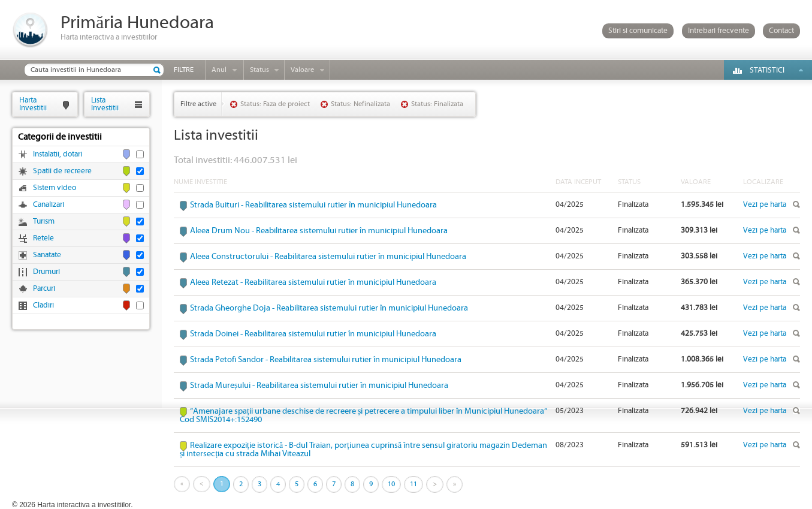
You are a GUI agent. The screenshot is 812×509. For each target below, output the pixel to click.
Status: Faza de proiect (275, 104)
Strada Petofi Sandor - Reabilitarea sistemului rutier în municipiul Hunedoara (326, 360)
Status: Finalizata (437, 104)
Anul (219, 70)
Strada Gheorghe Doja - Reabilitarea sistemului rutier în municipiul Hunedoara (329, 308)
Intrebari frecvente (719, 31)
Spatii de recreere (62, 171)
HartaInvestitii (33, 104)
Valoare (302, 70)
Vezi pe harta (765, 205)
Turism (44, 222)
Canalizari (49, 205)
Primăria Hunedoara (137, 23)
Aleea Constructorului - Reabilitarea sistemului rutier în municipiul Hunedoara (328, 257)
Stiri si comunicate (638, 31)
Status (259, 70)
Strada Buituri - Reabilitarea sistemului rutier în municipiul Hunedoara (313, 205)
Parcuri (44, 289)
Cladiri (43, 305)
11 (413, 484)
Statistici (767, 70)
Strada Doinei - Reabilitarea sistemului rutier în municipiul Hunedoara (313, 334)
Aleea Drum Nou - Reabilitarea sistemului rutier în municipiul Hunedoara (319, 231)
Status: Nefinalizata (360, 104)
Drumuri (46, 272)
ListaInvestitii (105, 104)
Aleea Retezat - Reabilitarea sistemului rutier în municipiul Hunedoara (313, 282)
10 (391, 484)
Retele (43, 238)
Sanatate (47, 255)
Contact (781, 31)
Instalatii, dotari (58, 154)
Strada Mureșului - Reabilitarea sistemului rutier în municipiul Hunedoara (319, 385)
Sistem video (55, 188)
